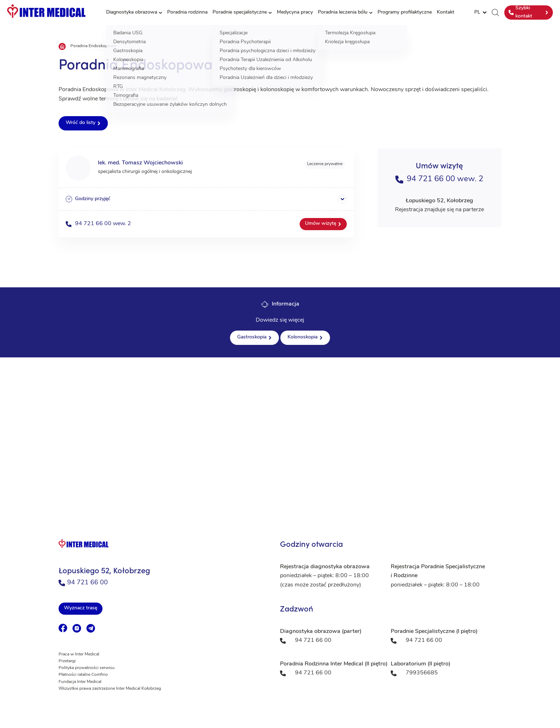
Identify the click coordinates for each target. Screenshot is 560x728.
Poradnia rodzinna (187, 12)
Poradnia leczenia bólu (343, 12)
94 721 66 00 (83, 583)
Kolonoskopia (302, 337)
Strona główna (62, 46)
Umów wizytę (321, 224)
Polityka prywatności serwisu (87, 668)
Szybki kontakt (520, 12)
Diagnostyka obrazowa (132, 12)
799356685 (422, 673)
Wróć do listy (81, 123)
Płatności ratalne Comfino (83, 675)
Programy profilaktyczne (405, 12)
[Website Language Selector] (480, 13)
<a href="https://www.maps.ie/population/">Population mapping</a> (280, 429)
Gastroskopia (252, 337)
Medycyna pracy (295, 12)
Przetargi (67, 661)
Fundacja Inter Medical (80, 682)
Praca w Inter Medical (79, 654)
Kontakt (446, 12)
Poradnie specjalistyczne (240, 12)
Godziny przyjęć (88, 199)
